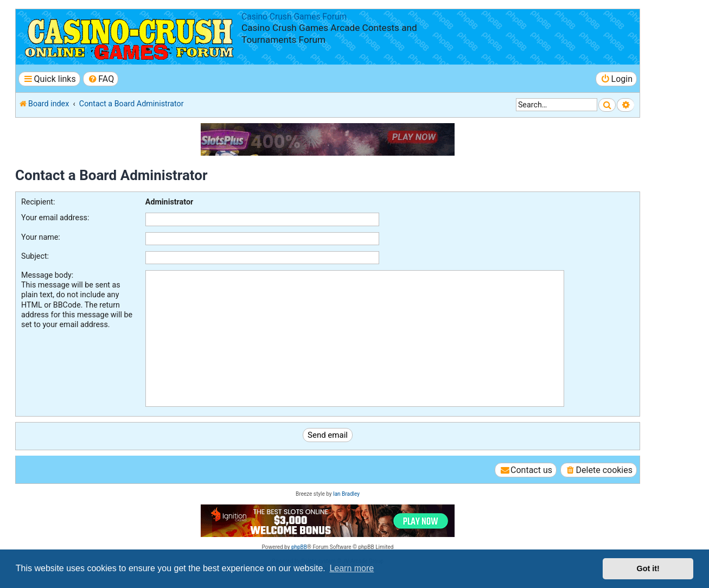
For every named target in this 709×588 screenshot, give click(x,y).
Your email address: (55, 218)
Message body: (47, 275)
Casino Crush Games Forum (294, 17)
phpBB (299, 547)
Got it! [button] (648, 568)
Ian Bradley (346, 494)
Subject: (35, 256)
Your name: (41, 237)
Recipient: (38, 202)
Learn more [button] (352, 568)
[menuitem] (101, 79)
